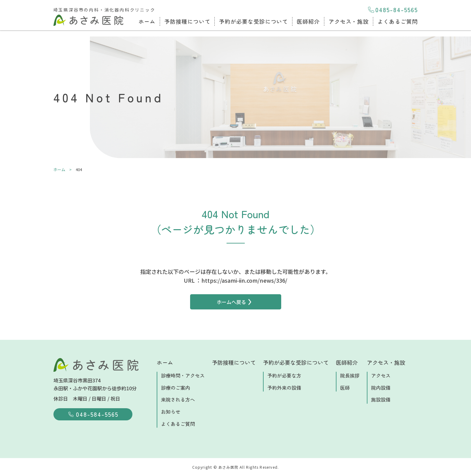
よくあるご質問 (398, 21)
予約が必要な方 (284, 375)
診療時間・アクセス (183, 375)
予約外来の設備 (284, 388)
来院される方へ (178, 399)
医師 (345, 388)
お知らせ (171, 412)
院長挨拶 (350, 375)
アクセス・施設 (349, 21)
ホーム (147, 21)
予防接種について (187, 21)
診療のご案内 (176, 388)
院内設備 (381, 388)
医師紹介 (308, 21)
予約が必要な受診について (253, 21)
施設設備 (381, 399)
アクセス (381, 375)
